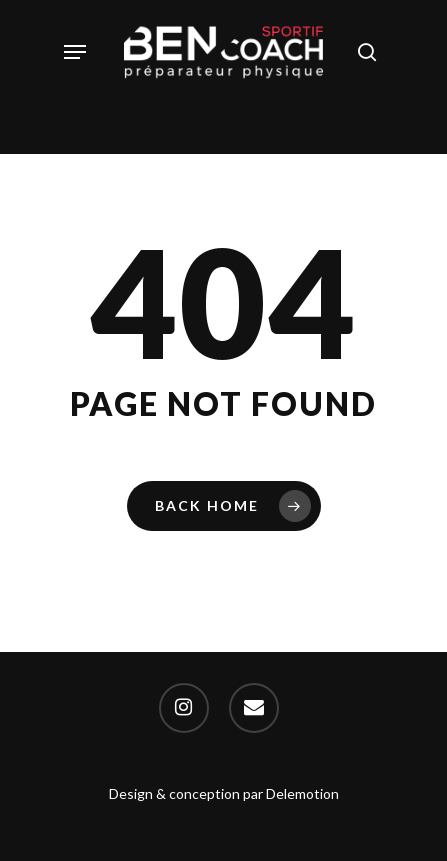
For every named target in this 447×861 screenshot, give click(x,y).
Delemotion (302, 793)
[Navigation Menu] (75, 52)
